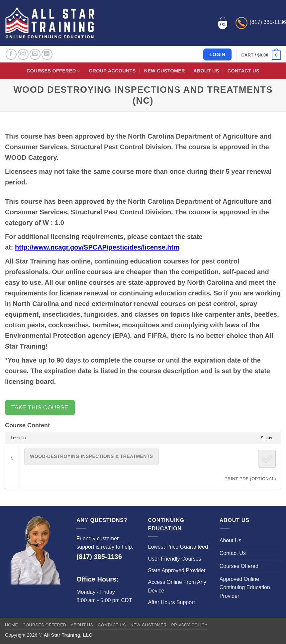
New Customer (165, 71)
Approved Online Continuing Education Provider (245, 588)
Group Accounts (112, 71)
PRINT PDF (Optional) (250, 479)
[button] (261, 55)
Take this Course (40, 408)
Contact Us (243, 71)
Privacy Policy (190, 625)
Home (11, 625)
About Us (206, 71)
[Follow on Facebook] (11, 54)
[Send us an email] (35, 54)
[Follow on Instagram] (23, 54)
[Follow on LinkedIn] (47, 54)
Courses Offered (53, 71)
